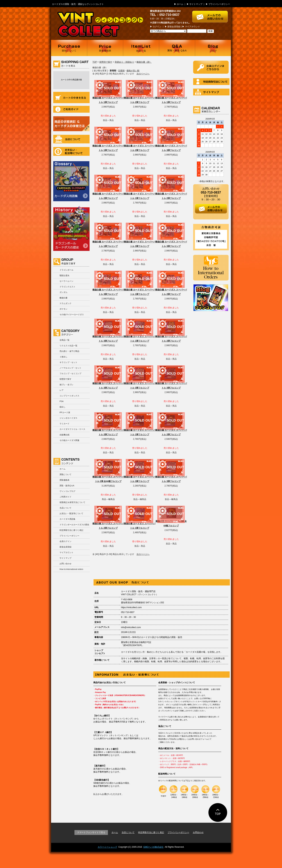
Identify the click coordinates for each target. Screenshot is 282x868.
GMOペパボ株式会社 (153, 847)
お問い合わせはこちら (212, 15)
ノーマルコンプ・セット (70, 368)
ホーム (180, 4)
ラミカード (64, 424)
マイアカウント (192, 27)
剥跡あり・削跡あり (124, 62)
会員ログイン (65, 541)
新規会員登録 (174, 27)
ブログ (213, 48)
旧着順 (121, 71)
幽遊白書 (63, 298)
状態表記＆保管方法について (72, 502)
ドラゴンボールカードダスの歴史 (71, 228)
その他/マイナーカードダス (72, 314)
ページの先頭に (218, 812)
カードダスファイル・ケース (72, 429)
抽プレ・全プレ (66, 385)
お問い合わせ (65, 564)
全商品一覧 (64, 340)
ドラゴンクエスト (67, 287)
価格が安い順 (133, 71)
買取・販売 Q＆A (177, 48)
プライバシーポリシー (219, 4)
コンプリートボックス (69, 396)
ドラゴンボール (66, 270)
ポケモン (63, 309)
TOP (95, 62)
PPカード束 (65, 412)
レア (62, 390)
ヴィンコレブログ (67, 491)
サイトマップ (196, 4)
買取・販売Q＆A (67, 486)
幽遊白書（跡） (144, 62)
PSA (62, 401)
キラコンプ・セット (68, 362)
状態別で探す (65, 379)
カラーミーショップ (107, 847)
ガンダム (63, 292)
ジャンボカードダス (68, 418)
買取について (69, 48)
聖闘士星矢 (64, 275)
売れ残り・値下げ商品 (69, 351)
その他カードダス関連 (69, 440)
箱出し (62, 407)
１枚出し (63, 357)
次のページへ (143, 74)
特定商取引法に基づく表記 (71, 530)
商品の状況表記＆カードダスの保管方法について (71, 124)
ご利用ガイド (71, 109)
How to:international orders (71, 569)
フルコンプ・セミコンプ (70, 373)
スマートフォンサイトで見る (91, 832)
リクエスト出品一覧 (68, 346)
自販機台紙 (64, 435)
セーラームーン (66, 281)
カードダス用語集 (71, 181)
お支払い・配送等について (71, 151)
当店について (71, 139)
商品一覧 (141, 48)
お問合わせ (198, 832)
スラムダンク (65, 303)
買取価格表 (105, 48)
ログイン (157, 27)
